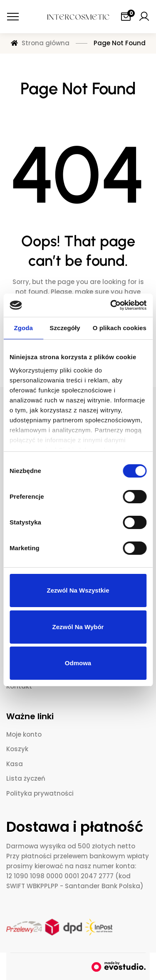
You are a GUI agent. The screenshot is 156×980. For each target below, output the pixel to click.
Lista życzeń (26, 778)
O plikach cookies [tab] (120, 328)
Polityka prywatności (40, 793)
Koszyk (17, 749)
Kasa (15, 764)
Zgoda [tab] (23, 328)
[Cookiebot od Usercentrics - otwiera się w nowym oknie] (111, 305)
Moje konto (24, 734)
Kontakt (19, 686)
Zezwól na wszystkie (78, 590)
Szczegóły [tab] (65, 328)
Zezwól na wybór (78, 627)
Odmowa (78, 663)
